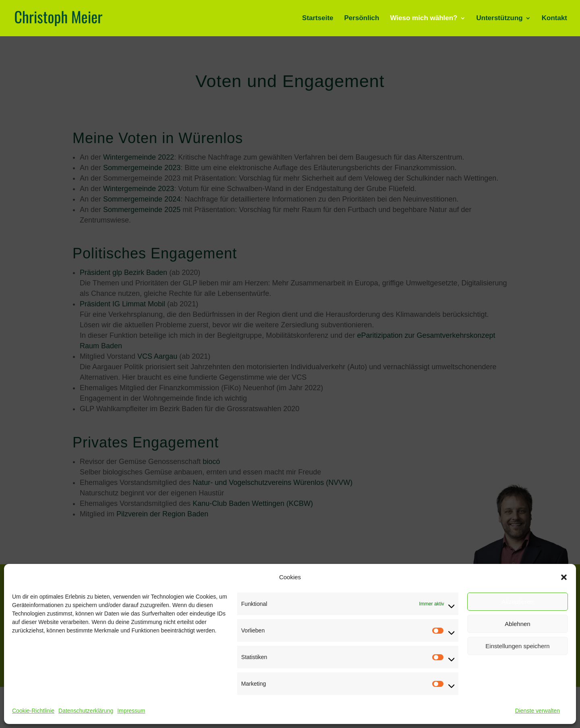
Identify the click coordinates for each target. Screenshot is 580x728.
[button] (564, 577)
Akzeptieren (517, 602)
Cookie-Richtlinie (33, 711)
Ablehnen (517, 624)
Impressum (131, 711)
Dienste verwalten (538, 711)
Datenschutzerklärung (86, 711)
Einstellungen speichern (517, 646)
